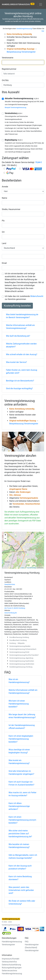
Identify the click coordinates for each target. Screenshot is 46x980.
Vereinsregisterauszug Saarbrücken (22, 661)
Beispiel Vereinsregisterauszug (15, 107)
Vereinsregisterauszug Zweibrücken (22, 664)
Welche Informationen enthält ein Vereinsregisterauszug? (20, 327)
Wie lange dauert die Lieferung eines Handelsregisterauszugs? (22, 716)
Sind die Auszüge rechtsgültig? (19, 388)
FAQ (27, 942)
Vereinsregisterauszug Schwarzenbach (23, 649)
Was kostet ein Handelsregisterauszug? (19, 762)
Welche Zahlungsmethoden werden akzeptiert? (21, 345)
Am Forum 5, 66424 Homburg (15, 608)
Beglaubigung (14, 140)
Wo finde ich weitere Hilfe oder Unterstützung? (22, 902)
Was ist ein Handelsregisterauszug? (19, 681)
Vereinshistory (14, 113)
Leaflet (22, 568)
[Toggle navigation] (41, 4)
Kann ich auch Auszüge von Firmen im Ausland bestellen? (21, 783)
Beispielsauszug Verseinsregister (21, 52)
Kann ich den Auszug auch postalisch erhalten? (20, 867)
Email (4, 263)
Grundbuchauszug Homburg (19, 637)
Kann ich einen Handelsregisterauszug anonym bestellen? (22, 820)
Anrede (5, 187)
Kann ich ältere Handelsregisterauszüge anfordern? (19, 806)
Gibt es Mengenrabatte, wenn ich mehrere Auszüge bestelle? (23, 857)
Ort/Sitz (5, 80)
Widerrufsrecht (37, 296)
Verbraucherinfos (9, 962)
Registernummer (9, 69)
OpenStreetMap (31, 568)
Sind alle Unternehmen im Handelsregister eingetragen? (21, 773)
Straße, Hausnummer (11, 209)
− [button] (5, 539)
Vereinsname (8, 58)
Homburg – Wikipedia (17, 643)
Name (4, 198)
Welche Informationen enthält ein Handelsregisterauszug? (23, 692)
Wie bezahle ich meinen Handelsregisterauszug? (19, 846)
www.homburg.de (11, 613)
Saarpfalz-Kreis (10, 584)
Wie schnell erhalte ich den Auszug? (22, 354)
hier (43, 31)
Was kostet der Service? (16, 362)
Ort (3, 232)
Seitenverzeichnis (9, 971)
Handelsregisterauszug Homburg (21, 667)
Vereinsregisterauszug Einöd (19, 652)
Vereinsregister (14, 481)
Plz (3, 221)
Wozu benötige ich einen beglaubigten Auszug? (19, 751)
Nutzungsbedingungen (12, 968)
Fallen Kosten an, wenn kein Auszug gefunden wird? (22, 371)
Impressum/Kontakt (11, 959)
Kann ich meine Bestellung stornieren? (20, 878)
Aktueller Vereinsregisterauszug (22, 98)
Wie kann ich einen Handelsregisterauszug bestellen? (19, 704)
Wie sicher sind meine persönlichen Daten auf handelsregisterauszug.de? (20, 834)
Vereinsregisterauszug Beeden (20, 646)
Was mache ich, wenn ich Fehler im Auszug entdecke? (22, 794)
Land (4, 243)
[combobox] (23, 62)
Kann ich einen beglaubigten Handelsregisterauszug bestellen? (21, 739)
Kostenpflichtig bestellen (17, 306)
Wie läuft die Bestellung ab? (18, 336)
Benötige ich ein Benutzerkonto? (20, 381)
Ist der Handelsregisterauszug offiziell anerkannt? (22, 727)
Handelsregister (32, 950)
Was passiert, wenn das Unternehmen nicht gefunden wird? (21, 890)
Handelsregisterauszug (18, 4)
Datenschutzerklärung (11, 965)
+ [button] (5, 535)
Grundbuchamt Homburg (18, 640)
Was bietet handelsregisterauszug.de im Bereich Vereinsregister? (22, 316)
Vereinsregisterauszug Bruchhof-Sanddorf (24, 655)
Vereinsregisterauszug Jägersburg (21, 658)
